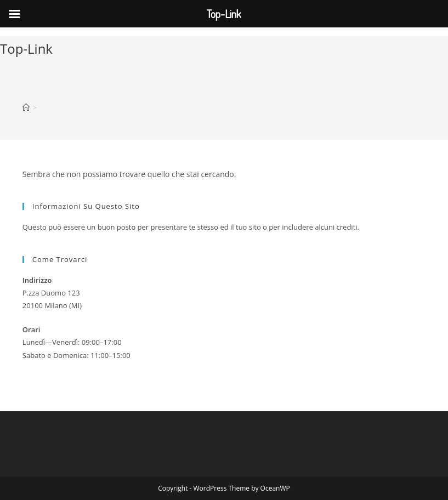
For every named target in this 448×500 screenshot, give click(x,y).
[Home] (26, 107)
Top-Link (26, 49)
